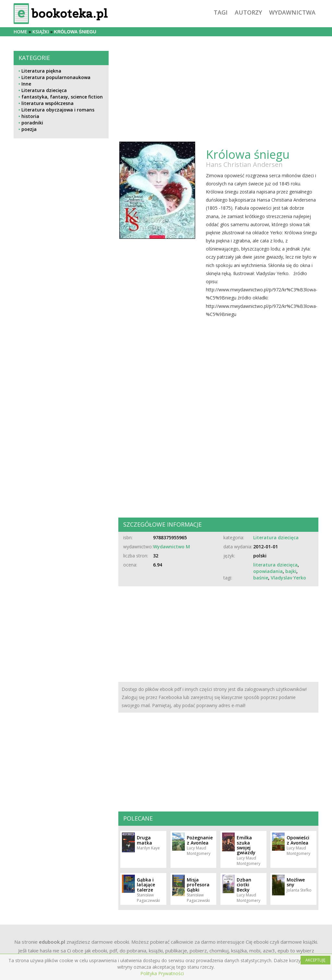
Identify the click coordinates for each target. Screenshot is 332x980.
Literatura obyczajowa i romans (58, 110)
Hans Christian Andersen (244, 164)
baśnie (261, 578)
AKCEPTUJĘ (315, 960)
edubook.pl (52, 942)
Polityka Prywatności (162, 973)
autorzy (248, 12)
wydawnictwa (292, 12)
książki (41, 32)
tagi (221, 12)
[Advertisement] (61, 302)
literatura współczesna (47, 103)
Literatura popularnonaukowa (56, 77)
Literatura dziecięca (44, 90)
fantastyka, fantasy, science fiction (62, 97)
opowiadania (268, 571)
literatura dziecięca (275, 565)
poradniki (32, 123)
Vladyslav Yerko (288, 578)
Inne (26, 84)
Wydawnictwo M (172, 547)
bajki (291, 571)
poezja (29, 129)
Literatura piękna (41, 71)
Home (20, 32)
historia (30, 116)
